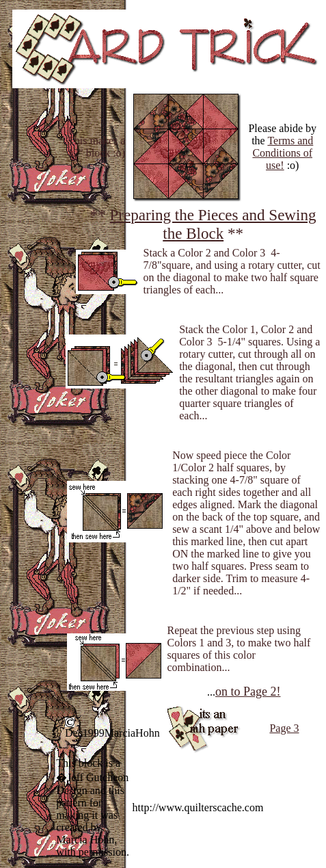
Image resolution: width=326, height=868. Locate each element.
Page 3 (284, 728)
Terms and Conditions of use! (283, 153)
